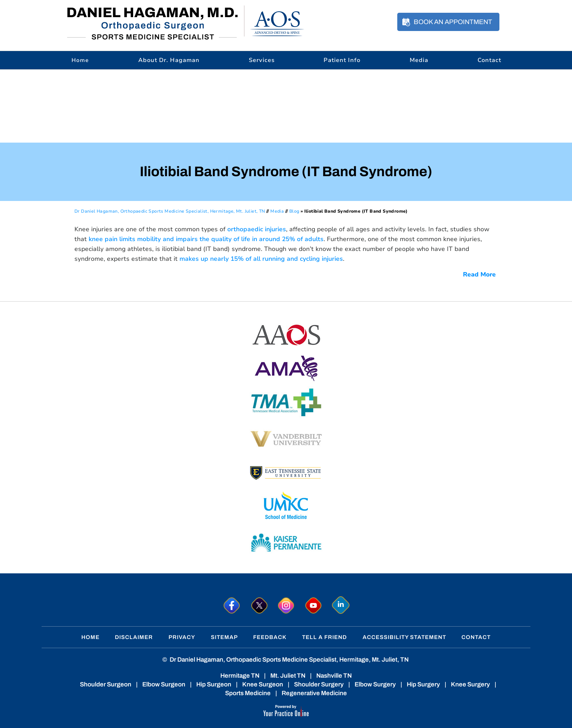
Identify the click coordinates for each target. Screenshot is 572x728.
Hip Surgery (423, 684)
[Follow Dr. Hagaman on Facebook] (231, 605)
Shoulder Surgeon (106, 684)
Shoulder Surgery (319, 684)
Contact (489, 60)
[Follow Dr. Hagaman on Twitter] (259, 605)
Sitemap (224, 637)
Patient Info (342, 60)
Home (90, 637)
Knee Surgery (470, 684)
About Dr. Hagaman (169, 60)
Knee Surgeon (263, 684)
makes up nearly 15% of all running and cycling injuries (261, 259)
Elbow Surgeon (164, 684)
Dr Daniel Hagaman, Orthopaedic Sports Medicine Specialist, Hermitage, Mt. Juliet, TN (170, 211)
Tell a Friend (324, 637)
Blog (294, 211)
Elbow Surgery (375, 684)
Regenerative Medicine (314, 693)
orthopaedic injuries (257, 229)
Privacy (182, 637)
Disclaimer (134, 637)
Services (262, 60)
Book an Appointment (453, 22)
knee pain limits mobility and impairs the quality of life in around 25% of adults (206, 239)
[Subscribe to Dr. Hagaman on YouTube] (314, 605)
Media (419, 60)
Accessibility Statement (404, 637)
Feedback (270, 637)
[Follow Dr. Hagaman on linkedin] (341, 605)
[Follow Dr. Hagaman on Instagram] (286, 605)
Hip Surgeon (214, 684)
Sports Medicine (248, 693)
